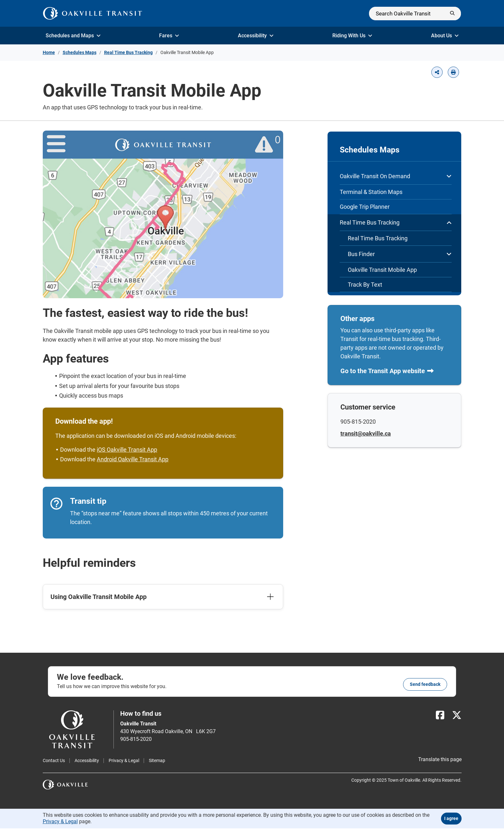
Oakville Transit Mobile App (382, 270)
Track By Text (365, 285)
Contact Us (54, 761)
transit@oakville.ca (366, 434)
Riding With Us (352, 36)
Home (49, 52)
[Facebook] (440, 716)
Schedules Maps (80, 52)
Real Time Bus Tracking (128, 52)
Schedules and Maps (73, 36)
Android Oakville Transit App (133, 460)
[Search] (415, 14)
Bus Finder (400, 254)
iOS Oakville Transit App (128, 450)
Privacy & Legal (124, 761)
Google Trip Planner (365, 207)
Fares (169, 36)
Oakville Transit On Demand (396, 176)
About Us (445, 36)
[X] (457, 716)
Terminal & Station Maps (371, 192)
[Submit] (452, 14)
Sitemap (157, 761)
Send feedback (425, 685)
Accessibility (256, 36)
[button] (437, 72)
